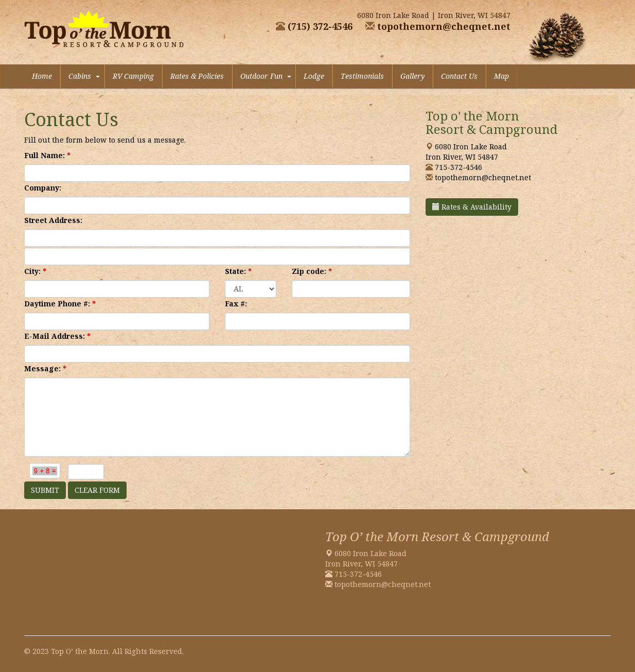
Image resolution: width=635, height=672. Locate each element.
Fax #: (236, 304)
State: (238, 271)
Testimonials (362, 76)
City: (35, 271)
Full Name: (47, 155)
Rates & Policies (197, 76)
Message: (45, 368)
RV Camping (133, 76)
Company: (43, 188)
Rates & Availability (472, 207)
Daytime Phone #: (60, 304)
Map (501, 76)
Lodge (314, 76)
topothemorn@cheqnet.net (437, 26)
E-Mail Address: (57, 336)
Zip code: (312, 271)
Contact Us (459, 76)
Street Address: (53, 220)
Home (42, 76)
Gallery (412, 76)
